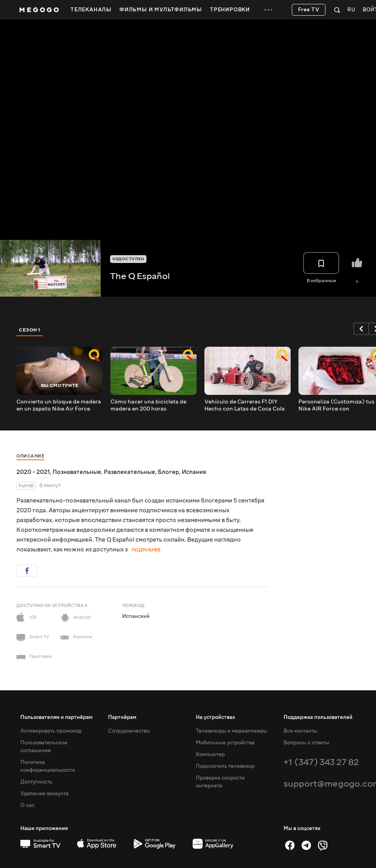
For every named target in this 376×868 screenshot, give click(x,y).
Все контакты (300, 731)
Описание (30, 456)
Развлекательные (129, 472)
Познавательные (77, 472)
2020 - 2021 (33, 472)
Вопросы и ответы (306, 743)
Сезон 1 (30, 330)
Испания (194, 472)
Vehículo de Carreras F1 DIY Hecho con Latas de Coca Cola (245, 405)
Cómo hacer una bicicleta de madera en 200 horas (148, 405)
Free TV (309, 10)
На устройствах (215, 717)
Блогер (168, 472)
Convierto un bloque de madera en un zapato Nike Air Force (59, 405)
